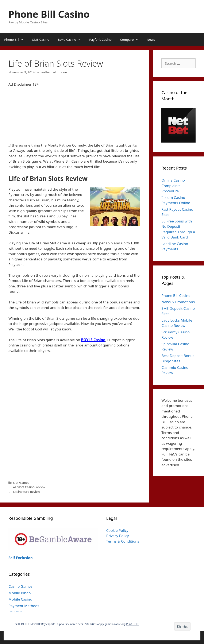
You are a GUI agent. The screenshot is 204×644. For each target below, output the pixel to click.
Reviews (15, 612)
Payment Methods (24, 606)
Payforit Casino (100, 39)
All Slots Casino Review (29, 487)
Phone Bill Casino (49, 14)
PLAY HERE (132, 624)
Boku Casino (71, 39)
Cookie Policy (117, 530)
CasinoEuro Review (27, 492)
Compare (131, 39)
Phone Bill (16, 39)
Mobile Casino (20, 599)
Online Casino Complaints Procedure (173, 186)
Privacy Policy (118, 536)
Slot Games (21, 483)
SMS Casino (41, 39)
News (151, 39)
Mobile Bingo (20, 593)
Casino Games (20, 586)
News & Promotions (178, 302)
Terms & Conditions (123, 541)
